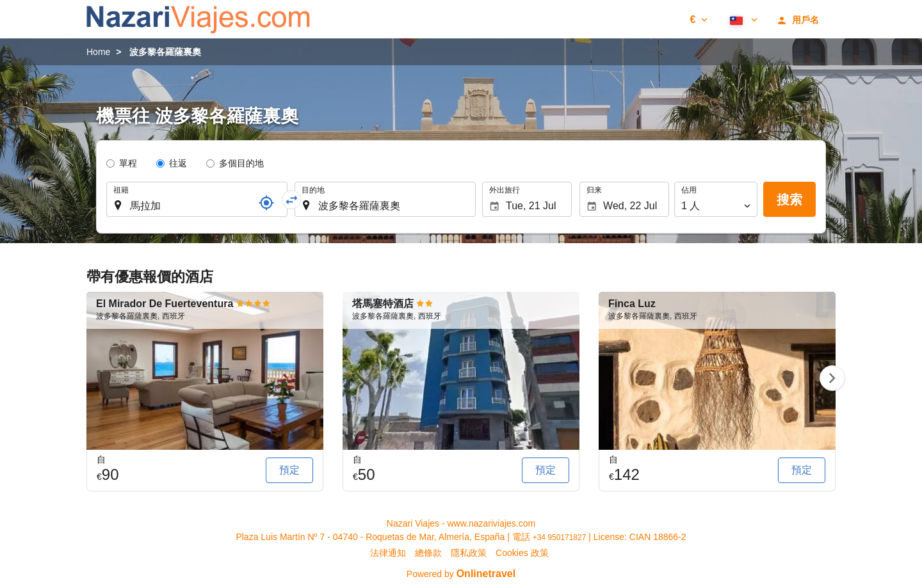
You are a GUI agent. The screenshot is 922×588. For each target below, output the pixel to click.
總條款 (428, 553)
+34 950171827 (560, 537)
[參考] (266, 203)
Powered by (461, 574)
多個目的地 (241, 163)
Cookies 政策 (522, 553)
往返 (178, 163)
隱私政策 (469, 553)
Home (98, 52)
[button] (699, 19)
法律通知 (388, 553)
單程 (128, 163)
